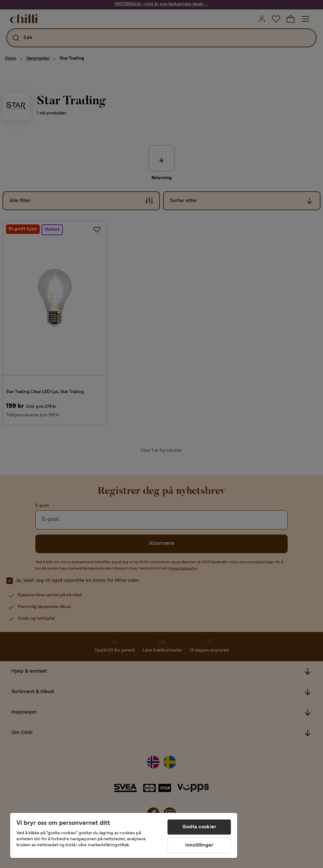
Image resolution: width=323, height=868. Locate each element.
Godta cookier (199, 827)
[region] (124, 835)
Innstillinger (199, 845)
